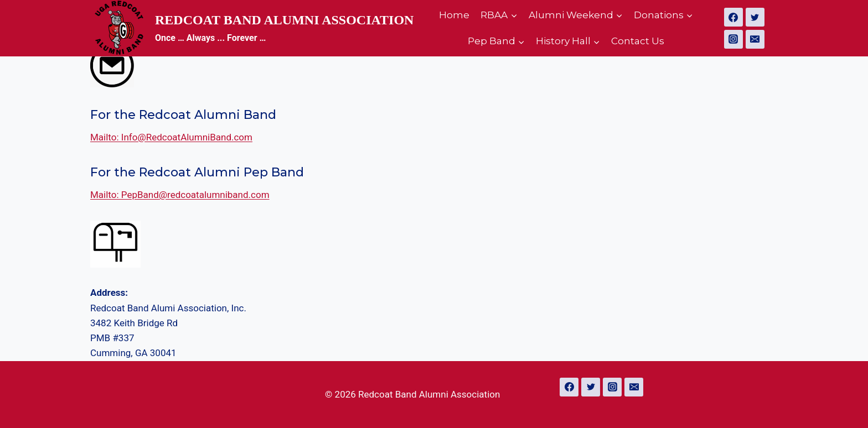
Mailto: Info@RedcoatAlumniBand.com (171, 137)
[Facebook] (733, 17)
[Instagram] (733, 39)
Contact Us (638, 41)
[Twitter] (755, 17)
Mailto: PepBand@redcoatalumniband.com (180, 195)
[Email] (755, 39)
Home (454, 15)
